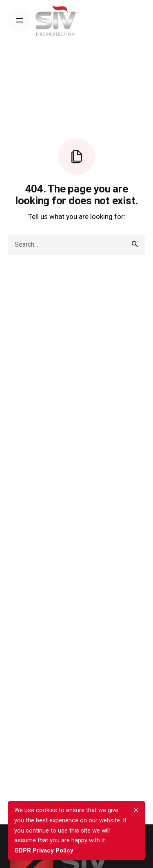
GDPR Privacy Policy (44, 850)
